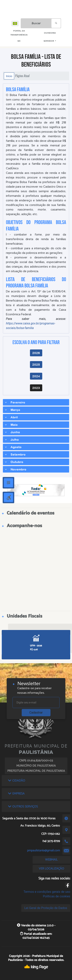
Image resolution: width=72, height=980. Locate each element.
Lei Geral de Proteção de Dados (46, 908)
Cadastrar (36, 713)
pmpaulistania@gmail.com (43, 851)
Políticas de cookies (56, 896)
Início (9, 76)
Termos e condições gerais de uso (47, 892)
